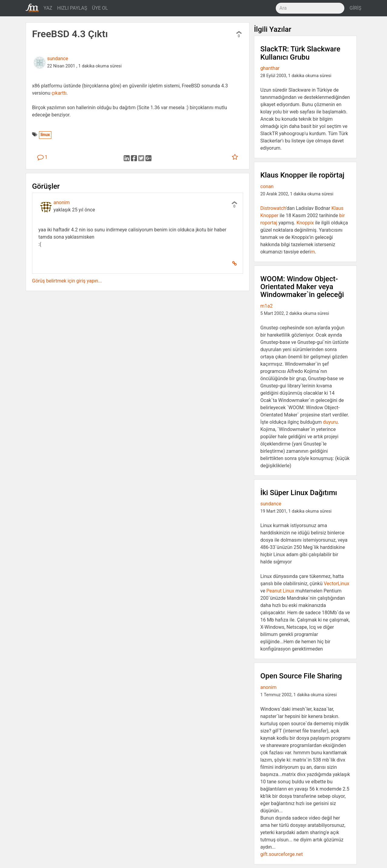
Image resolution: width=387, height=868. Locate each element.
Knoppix (305, 223)
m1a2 (267, 306)
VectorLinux (337, 584)
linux (45, 135)
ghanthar (270, 68)
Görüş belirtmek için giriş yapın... (67, 281)
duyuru (330, 422)
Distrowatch (273, 208)
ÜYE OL (100, 8)
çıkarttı (59, 93)
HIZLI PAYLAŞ (72, 8)
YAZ (48, 8)
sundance (58, 59)
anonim (62, 202)
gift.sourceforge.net (281, 854)
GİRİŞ (355, 8)
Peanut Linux (280, 591)
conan (267, 186)
